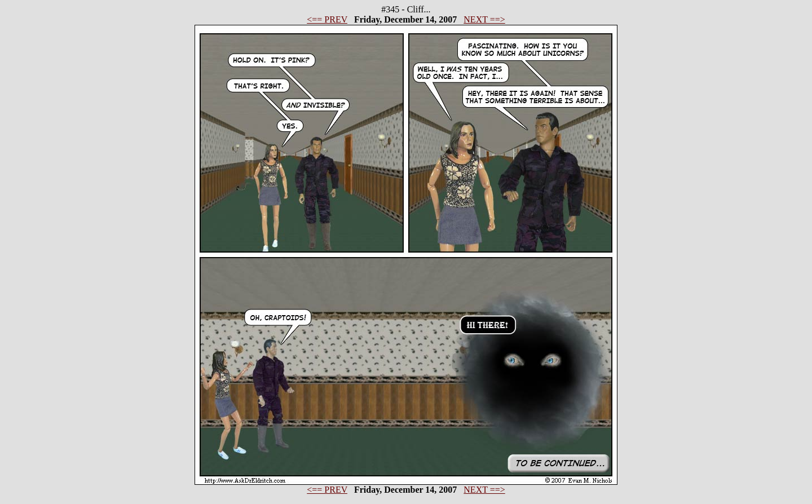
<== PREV (327, 19)
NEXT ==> (484, 19)
